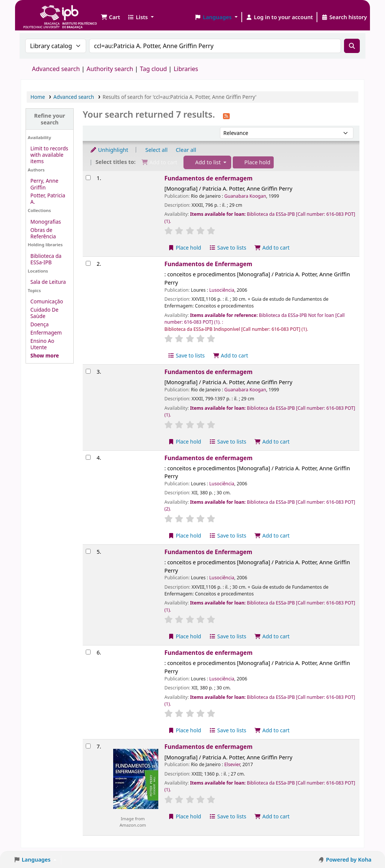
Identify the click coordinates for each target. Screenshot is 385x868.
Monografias (46, 222)
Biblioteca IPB (41, 11)
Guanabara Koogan (245, 196)
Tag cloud (153, 69)
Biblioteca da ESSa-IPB (46, 259)
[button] (110, 17)
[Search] (352, 46)
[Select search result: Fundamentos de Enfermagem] (88, 263)
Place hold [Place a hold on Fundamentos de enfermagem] (184, 248)
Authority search (110, 69)
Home (38, 97)
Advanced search (56, 69)
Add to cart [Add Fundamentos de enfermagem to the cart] (272, 248)
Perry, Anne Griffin (44, 184)
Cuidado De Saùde (45, 313)
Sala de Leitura (48, 282)
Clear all (186, 150)
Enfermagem (46, 333)
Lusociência (222, 290)
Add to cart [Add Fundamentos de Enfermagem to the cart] (230, 355)
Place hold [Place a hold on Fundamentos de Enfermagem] (184, 636)
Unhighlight (109, 150)
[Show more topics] (45, 355)
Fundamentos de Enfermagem (208, 264)
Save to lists (228, 248)
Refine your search (50, 119)
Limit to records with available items (49, 155)
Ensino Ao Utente (42, 344)
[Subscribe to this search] (226, 115)
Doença (40, 324)
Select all (157, 150)
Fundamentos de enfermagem (208, 178)
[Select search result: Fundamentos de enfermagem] (88, 178)
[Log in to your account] (280, 17)
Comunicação (47, 301)
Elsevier (232, 764)
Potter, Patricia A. (48, 198)
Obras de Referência (43, 233)
